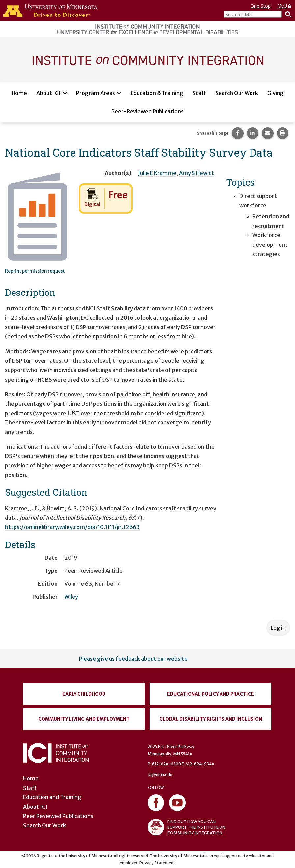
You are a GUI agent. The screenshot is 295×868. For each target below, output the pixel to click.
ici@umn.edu (160, 775)
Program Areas (96, 93)
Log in (278, 628)
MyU (284, 6)
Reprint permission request (35, 271)
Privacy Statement (157, 863)
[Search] (287, 14)
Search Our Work (237, 93)
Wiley (71, 597)
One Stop (261, 6)
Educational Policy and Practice (211, 694)
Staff (199, 93)
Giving (276, 93)
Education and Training (52, 797)
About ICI (48, 93)
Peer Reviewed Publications (58, 816)
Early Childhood (84, 694)
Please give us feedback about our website (133, 659)
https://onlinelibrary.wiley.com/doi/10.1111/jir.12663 (72, 527)
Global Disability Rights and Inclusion (211, 719)
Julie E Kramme (157, 173)
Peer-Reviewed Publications (147, 111)
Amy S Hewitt (196, 173)
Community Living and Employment (84, 719)
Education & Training (157, 93)
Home (19, 93)
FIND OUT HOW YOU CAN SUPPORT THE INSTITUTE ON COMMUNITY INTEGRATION (187, 827)
